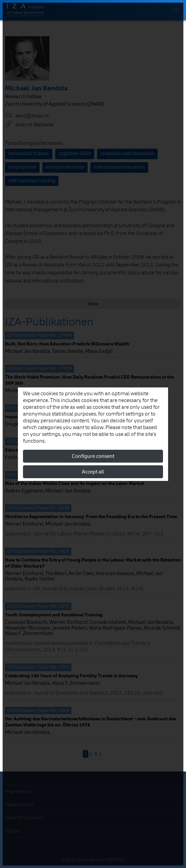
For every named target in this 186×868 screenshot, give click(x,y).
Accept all (93, 472)
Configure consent (93, 456)
